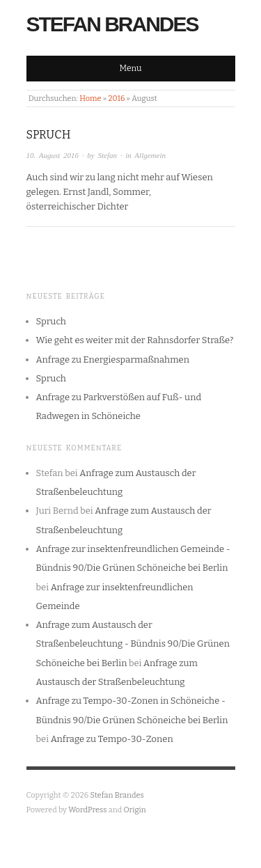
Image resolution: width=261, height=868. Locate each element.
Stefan (108, 155)
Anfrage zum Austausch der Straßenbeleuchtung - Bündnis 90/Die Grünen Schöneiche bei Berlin (133, 644)
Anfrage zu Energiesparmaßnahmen (113, 360)
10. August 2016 (53, 155)
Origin (135, 810)
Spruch (49, 135)
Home (90, 98)
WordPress (88, 810)
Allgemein (150, 155)
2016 (116, 98)
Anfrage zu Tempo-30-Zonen (112, 739)
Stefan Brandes (112, 24)
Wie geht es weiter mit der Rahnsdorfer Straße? (135, 340)
